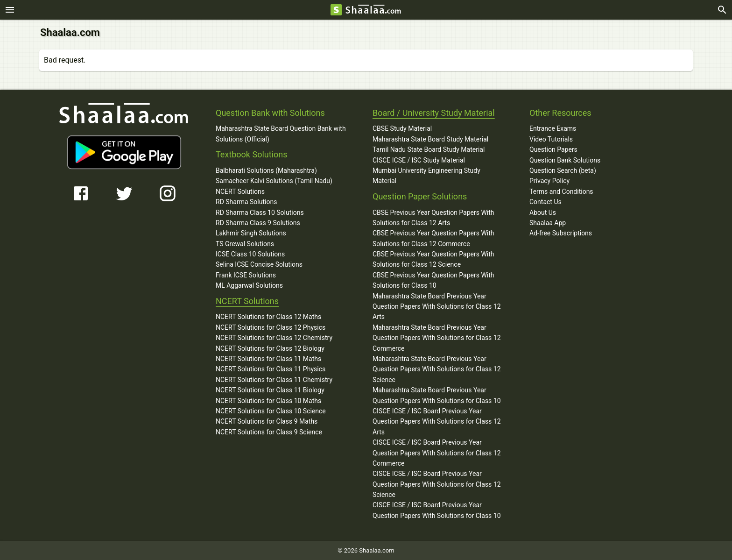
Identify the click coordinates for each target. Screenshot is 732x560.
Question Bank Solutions (565, 160)
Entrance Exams (553, 128)
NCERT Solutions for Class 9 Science (269, 432)
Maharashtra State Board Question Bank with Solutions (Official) (281, 133)
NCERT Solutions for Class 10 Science (271, 411)
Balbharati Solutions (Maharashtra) (266, 170)
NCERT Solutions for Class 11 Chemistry (274, 379)
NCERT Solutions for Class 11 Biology (270, 390)
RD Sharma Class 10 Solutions (260, 212)
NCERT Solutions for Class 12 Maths (268, 316)
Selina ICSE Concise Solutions (259, 264)
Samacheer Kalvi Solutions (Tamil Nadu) (274, 180)
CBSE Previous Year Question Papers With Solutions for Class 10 (433, 280)
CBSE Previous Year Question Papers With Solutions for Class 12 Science (433, 259)
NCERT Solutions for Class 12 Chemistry (274, 337)
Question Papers (553, 149)
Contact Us (545, 201)
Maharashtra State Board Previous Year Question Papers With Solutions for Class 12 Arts (437, 306)
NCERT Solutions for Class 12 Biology (270, 348)
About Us (543, 212)
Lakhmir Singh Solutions (251, 233)
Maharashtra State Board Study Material (430, 139)
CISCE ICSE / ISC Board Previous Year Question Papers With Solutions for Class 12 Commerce (437, 452)
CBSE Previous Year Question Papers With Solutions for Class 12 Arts (433, 217)
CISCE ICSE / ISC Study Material (419, 160)
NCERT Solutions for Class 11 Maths (268, 358)
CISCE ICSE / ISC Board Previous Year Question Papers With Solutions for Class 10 (437, 510)
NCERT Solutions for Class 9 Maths (267, 421)
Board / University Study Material (434, 112)
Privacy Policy (549, 180)
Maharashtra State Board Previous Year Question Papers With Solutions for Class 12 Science (437, 369)
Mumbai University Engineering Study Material (426, 175)
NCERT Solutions (240, 191)
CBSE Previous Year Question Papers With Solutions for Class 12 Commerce (433, 238)
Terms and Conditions (561, 191)
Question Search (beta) (563, 170)
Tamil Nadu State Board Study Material (429, 149)
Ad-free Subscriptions (561, 233)
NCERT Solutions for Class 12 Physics (271, 327)
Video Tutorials (551, 139)
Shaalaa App (548, 222)
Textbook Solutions (251, 154)
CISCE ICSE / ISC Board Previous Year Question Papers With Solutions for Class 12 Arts (437, 421)
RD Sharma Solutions (246, 201)
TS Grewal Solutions (245, 243)
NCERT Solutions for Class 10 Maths (268, 400)
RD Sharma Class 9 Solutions (258, 222)
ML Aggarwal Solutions (249, 285)
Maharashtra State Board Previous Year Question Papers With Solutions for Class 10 (437, 395)
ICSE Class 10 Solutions (250, 254)
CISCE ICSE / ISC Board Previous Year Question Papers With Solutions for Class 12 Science (437, 484)
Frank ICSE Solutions (246, 275)
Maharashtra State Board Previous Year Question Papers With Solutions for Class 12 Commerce (437, 337)
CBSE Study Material (402, 128)
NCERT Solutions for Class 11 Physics (271, 369)
